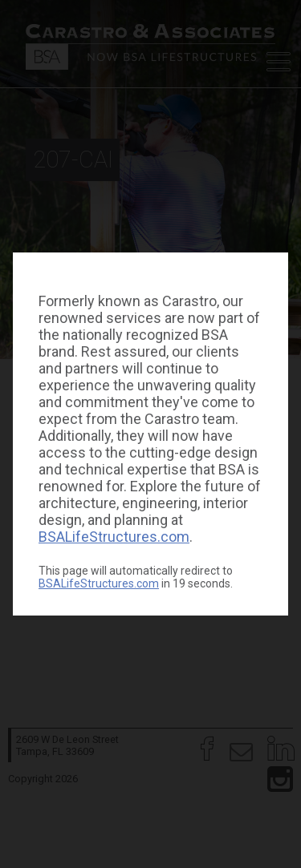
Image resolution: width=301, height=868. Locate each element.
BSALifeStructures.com (114, 537)
